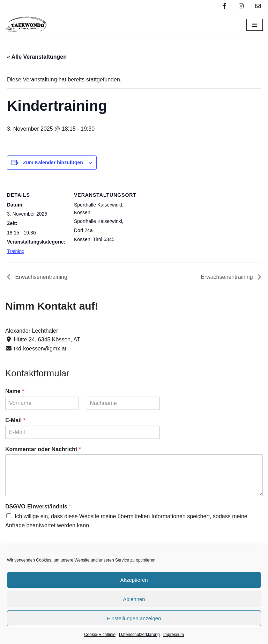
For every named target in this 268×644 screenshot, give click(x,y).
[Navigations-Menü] (255, 25)
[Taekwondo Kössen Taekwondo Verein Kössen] (26, 25)
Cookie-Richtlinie (100, 635)
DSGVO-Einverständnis (38, 506)
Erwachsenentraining (40, 277)
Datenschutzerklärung (139, 635)
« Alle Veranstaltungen (37, 57)
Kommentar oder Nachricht (43, 449)
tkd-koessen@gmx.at (40, 349)
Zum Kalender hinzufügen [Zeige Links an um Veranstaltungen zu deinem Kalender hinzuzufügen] (53, 162)
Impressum (174, 635)
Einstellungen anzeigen (134, 618)
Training (16, 251)
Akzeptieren (134, 580)
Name (15, 391)
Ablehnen (134, 599)
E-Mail (15, 420)
